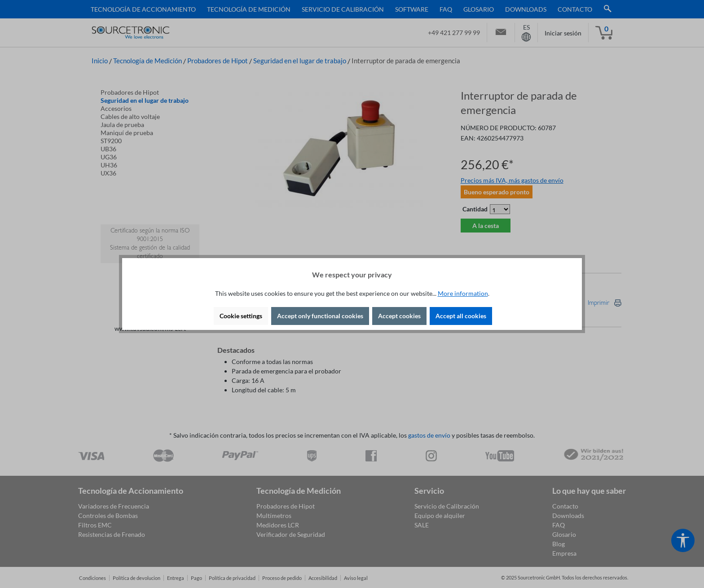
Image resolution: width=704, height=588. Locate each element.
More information (463, 293)
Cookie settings (241, 316)
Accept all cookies (461, 316)
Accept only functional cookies (320, 316)
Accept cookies (399, 316)
